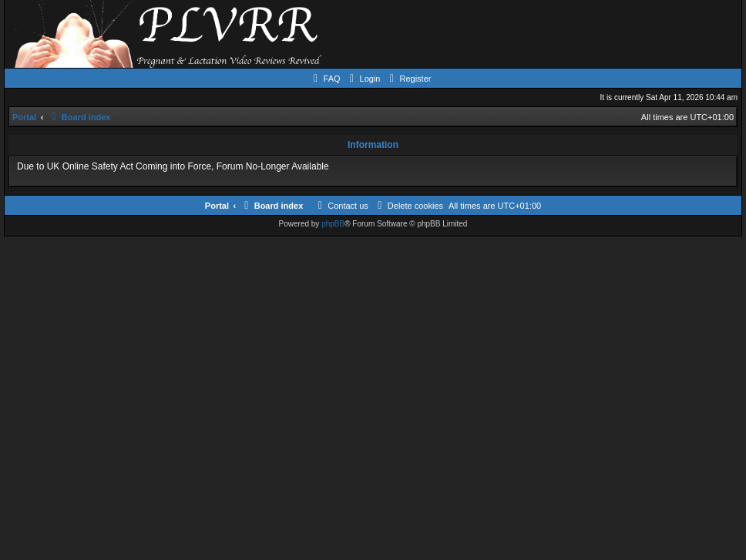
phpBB (333, 224)
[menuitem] (325, 79)
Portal (24, 117)
